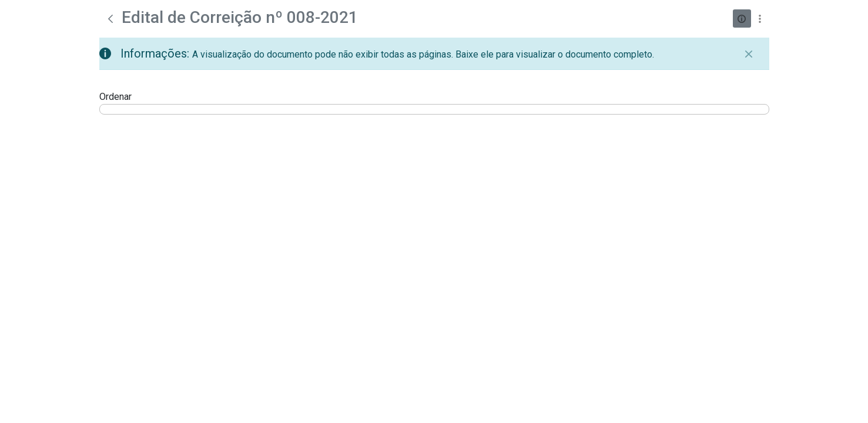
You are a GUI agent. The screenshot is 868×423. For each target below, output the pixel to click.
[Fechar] (749, 54)
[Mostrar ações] (760, 19)
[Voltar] (110, 19)
